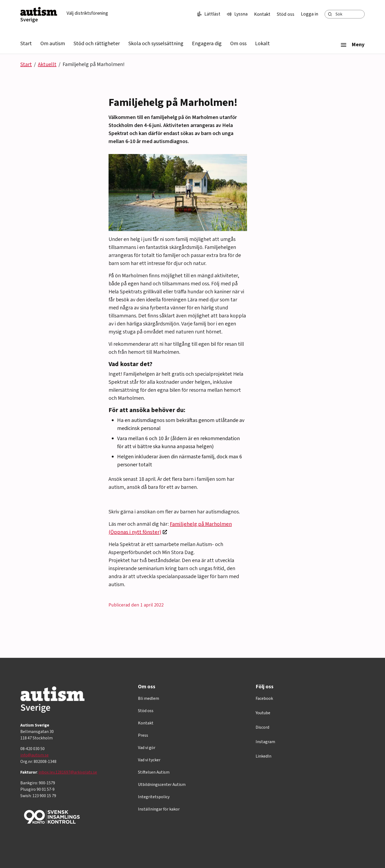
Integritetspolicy (154, 797)
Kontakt (262, 14)
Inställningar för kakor (159, 809)
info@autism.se (34, 755)
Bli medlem (149, 698)
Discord (262, 727)
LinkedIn (263, 756)
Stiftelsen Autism (154, 772)
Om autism (53, 44)
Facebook (264, 698)
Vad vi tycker (149, 760)
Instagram (265, 742)
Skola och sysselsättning (156, 44)
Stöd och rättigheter (97, 44)
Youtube (263, 713)
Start (26, 44)
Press (143, 735)
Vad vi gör (147, 748)
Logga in (309, 14)
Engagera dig (207, 44)
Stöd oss (286, 14)
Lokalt (262, 44)
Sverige (29, 20)
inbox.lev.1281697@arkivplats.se (68, 772)
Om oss (238, 44)
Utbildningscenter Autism (162, 785)
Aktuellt (47, 64)
